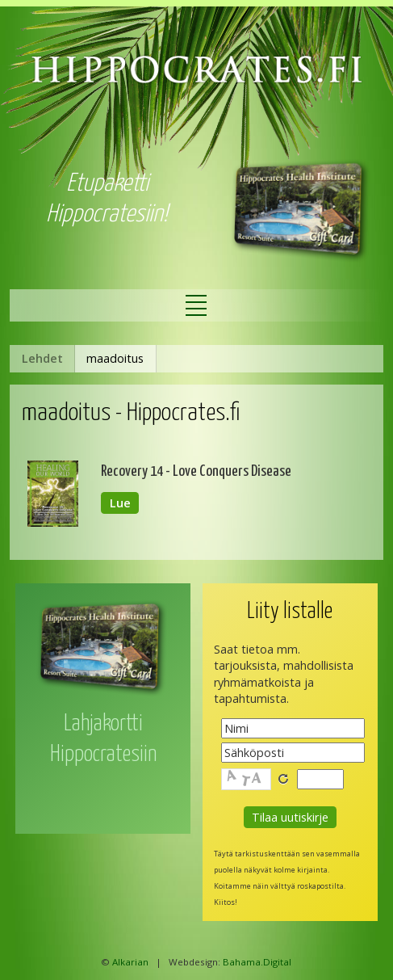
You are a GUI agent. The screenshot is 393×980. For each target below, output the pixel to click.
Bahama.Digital (257, 962)
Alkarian (130, 962)
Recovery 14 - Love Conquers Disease (196, 471)
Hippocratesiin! (107, 215)
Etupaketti (107, 184)
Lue (120, 503)
